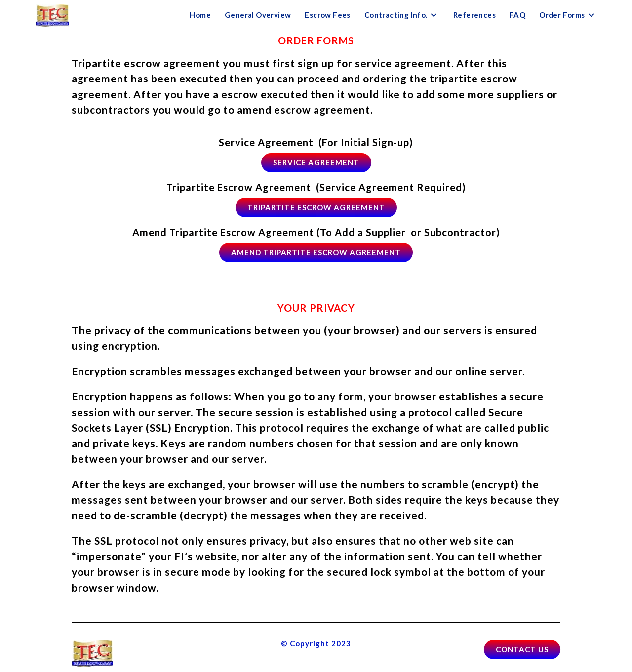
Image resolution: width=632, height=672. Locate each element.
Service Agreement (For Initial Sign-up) (316, 142)
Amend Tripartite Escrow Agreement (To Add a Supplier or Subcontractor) (316, 232)
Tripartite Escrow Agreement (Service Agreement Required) (316, 187)
